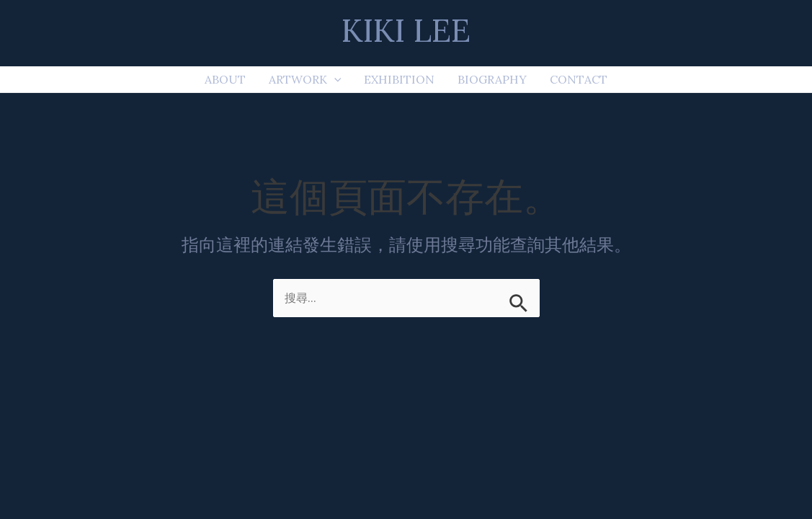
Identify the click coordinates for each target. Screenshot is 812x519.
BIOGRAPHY (492, 79)
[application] (334, 79)
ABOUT (225, 79)
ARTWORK (305, 79)
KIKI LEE (406, 30)
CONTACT (579, 79)
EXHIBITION (399, 79)
